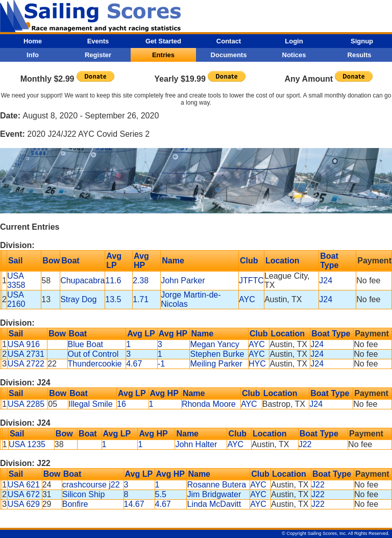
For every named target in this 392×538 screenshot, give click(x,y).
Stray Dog (78, 299)
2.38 (141, 280)
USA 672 (24, 494)
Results (360, 55)
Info (33, 55)
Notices (294, 55)
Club (249, 261)
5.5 (161, 494)
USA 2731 (26, 354)
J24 (326, 280)
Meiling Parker (216, 364)
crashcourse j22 (91, 485)
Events (98, 41)
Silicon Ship (84, 494)
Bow (51, 261)
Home (33, 41)
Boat (70, 261)
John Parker (183, 280)
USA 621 (24, 485)
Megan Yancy (214, 344)
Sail (15, 261)
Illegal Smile (90, 404)
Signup (362, 41)
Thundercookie (95, 364)
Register (98, 55)
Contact (229, 41)
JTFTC (251, 280)
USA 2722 (26, 364)
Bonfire (75, 504)
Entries (163, 55)
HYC (257, 364)
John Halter (196, 444)
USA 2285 (26, 404)
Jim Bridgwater (214, 494)
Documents (229, 55)
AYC (247, 299)
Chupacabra (82, 280)
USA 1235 (27, 444)
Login (294, 41)
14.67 (134, 504)
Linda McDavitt (214, 504)
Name (173, 261)
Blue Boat (85, 344)
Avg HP (141, 261)
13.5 (113, 299)
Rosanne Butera (216, 485)
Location (283, 261)
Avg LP (114, 261)
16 (121, 404)
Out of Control (93, 354)
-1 (161, 364)
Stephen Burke (217, 354)
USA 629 (24, 504)
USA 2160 (16, 299)
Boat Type (329, 261)
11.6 (113, 280)
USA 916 (24, 344)
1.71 (141, 299)
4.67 (134, 364)
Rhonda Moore (209, 404)
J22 (305, 444)
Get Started (163, 41)
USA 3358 (16, 280)
